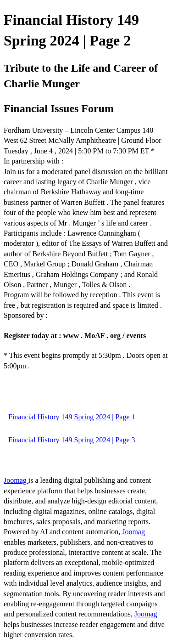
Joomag (16, 480)
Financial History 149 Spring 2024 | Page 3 (72, 440)
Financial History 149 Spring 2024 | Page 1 (72, 417)
